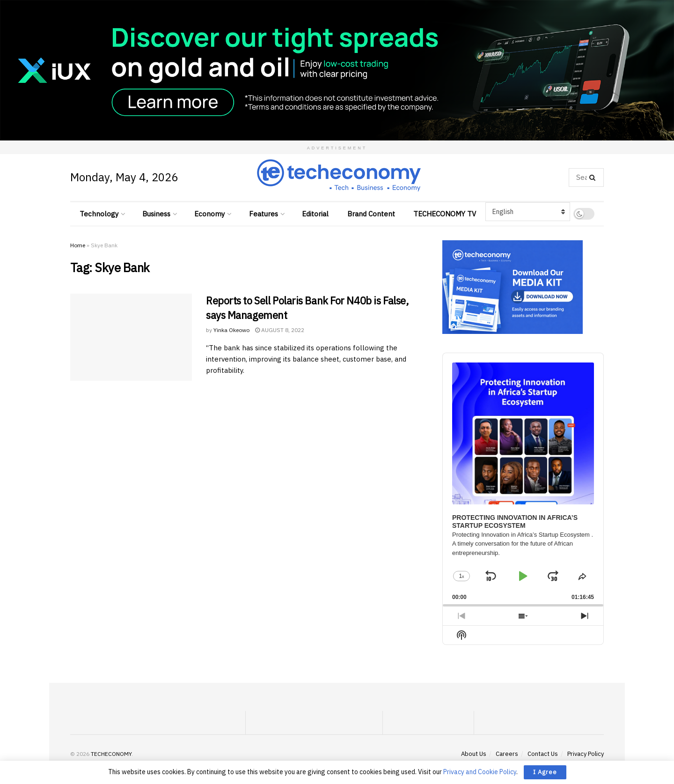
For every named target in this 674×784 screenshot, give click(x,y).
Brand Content (371, 214)
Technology (99, 214)
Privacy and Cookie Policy (480, 772)
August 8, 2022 (280, 330)
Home (78, 245)
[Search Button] (594, 178)
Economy (209, 214)
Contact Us (543, 754)
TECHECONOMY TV (445, 214)
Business (156, 214)
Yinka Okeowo (231, 330)
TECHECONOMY (111, 754)
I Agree (545, 772)
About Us (474, 754)
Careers (507, 754)
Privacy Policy (586, 754)
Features (264, 214)
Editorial (315, 214)
